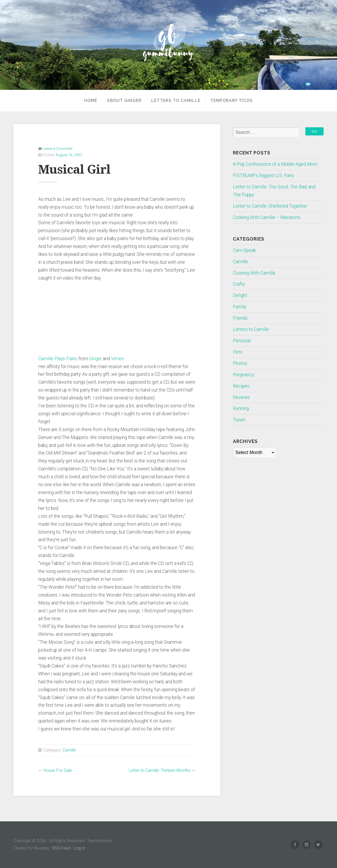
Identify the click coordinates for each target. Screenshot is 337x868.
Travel (239, 420)
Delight (240, 295)
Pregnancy (243, 375)
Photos (240, 363)
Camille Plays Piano (58, 359)
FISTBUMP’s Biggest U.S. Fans (263, 175)
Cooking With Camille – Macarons (267, 217)
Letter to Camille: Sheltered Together (270, 206)
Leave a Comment (58, 149)
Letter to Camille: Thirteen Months (159, 770)
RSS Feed (61, 848)
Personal (242, 341)
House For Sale (58, 770)
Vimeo (118, 359)
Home (91, 101)
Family (240, 307)
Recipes (241, 386)
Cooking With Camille (254, 273)
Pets (238, 352)
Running (241, 408)
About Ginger (124, 101)
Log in (79, 848)
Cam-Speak (244, 250)
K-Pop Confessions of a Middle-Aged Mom (275, 164)
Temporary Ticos (231, 101)
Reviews (241, 397)
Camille (69, 750)
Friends (240, 318)
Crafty (239, 284)
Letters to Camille (176, 101)
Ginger (95, 359)
